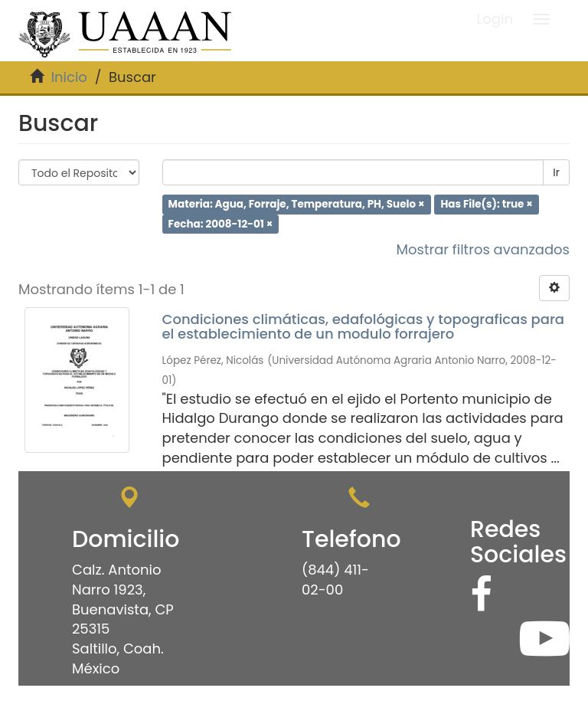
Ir (556, 172)
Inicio (69, 77)
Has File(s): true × (487, 204)
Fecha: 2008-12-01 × (221, 223)
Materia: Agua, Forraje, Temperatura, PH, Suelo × (297, 204)
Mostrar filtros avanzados (483, 249)
